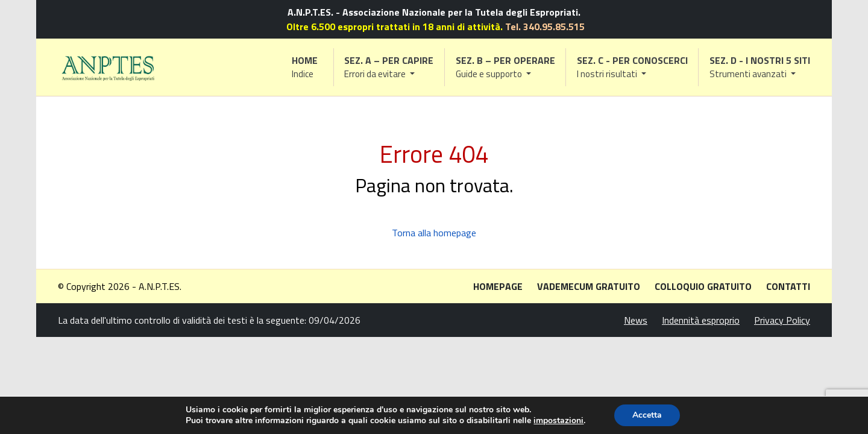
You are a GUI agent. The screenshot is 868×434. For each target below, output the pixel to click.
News (636, 320)
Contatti (788, 286)
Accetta (647, 415)
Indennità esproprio (701, 320)
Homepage (498, 286)
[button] (389, 67)
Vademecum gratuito (589, 286)
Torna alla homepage (434, 233)
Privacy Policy (782, 320)
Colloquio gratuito (703, 286)
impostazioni (558, 421)
